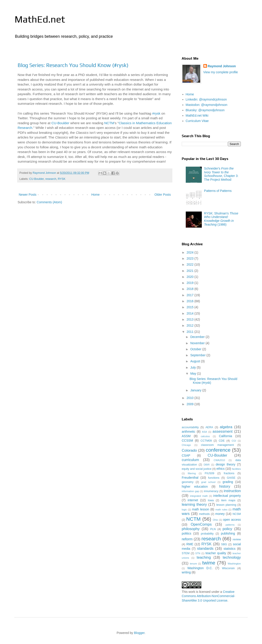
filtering (192, 473)
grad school (208, 482)
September (198, 355)
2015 (191, 307)
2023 (191, 258)
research (51, 179)
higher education (195, 487)
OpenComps (201, 524)
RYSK (62, 179)
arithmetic (189, 432)
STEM (186, 553)
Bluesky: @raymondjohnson (205, 110)
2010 (191, 398)
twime (209, 563)
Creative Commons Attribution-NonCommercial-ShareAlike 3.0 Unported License (208, 596)
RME (190, 544)
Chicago (186, 445)
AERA (209, 427)
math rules (221, 510)
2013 (191, 319)
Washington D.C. (200, 568)
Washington (234, 564)
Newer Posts (28, 195)
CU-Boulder (60, 123)
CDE (222, 441)
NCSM (237, 514)
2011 (191, 332)
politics (187, 533)
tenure (193, 564)
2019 (191, 283)
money (220, 514)
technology (232, 557)
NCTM (109, 123)
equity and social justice (197, 469)
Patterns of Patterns (218, 191)
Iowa (211, 500)
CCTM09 (206, 441)
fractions (229, 473)
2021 (191, 271)
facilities (236, 469)
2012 (191, 325)
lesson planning (226, 505)
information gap (190, 491)
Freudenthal (190, 478)
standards (205, 549)
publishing (228, 533)
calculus (205, 436)
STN (198, 553)
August (195, 361)
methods (204, 514)
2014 (191, 313)
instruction (232, 491)
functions (214, 478)
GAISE (231, 478)
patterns (230, 525)
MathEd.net (40, 19)
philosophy (191, 529)
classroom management (217, 445)
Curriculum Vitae (197, 121)
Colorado (189, 450)
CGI (234, 441)
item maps (228, 500)
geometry (188, 482)
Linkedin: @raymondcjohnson (206, 99)
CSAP (186, 455)
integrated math (199, 496)
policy (227, 529)
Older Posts (163, 195)
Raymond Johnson (222, 66)
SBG (224, 544)
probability (207, 534)
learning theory (194, 505)
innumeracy (211, 491)
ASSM (186, 436)
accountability (190, 427)
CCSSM (187, 441)
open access (232, 520)
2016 (191, 301)
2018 (191, 289)
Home (95, 195)
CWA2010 (219, 460)
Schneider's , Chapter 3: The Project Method (221, 174)
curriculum (190, 460)
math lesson (201, 509)
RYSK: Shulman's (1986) (221, 219)
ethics (221, 469)
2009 (191, 404)
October (196, 349)
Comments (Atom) (50, 202)
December (198, 337)
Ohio (215, 520)
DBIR (207, 465)
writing (186, 572)
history (225, 486)
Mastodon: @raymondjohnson (207, 105)
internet (193, 500)
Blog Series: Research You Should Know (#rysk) (73, 65)
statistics (229, 549)
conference (218, 450)
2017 (191, 295)
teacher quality (216, 553)
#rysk (156, 113)
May (194, 373)
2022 (191, 264)
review (237, 539)
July (193, 367)
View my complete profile (221, 72)
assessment (223, 431)
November (198, 343)
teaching (204, 557)
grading (228, 482)
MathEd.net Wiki (197, 115)
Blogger (139, 633)
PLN (213, 529)
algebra (226, 427)
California (226, 436)
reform (187, 539)
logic (184, 510)
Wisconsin (228, 568)
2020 (191, 277)
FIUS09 (209, 473)
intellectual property (227, 496)
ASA (204, 432)
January (196, 390)
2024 (191, 252)
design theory (226, 464)
